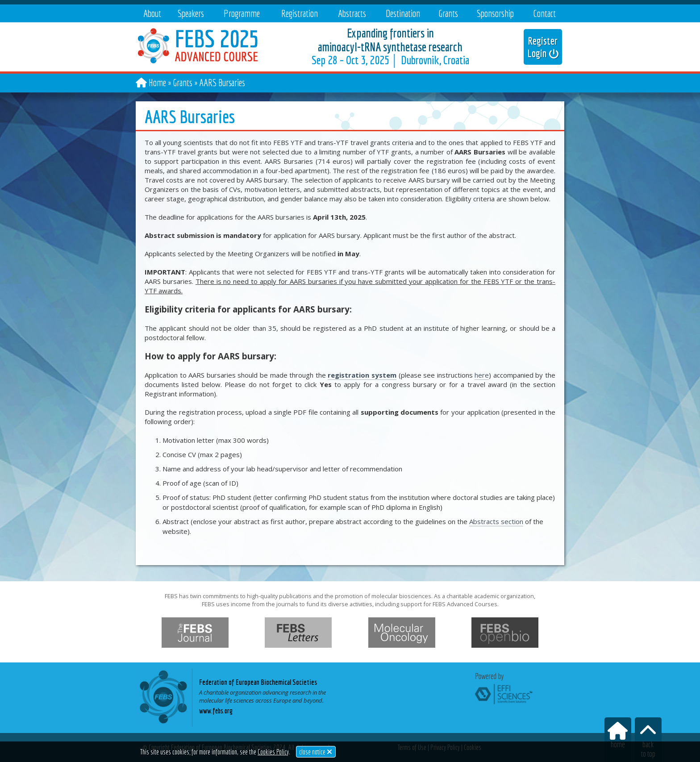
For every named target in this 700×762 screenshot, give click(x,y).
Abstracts (352, 13)
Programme (242, 13)
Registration (300, 13)
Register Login (543, 47)
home (618, 735)
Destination (403, 13)
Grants (448, 13)
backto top (648, 740)
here (482, 375)
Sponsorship (495, 13)
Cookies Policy (273, 752)
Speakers (191, 13)
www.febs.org (216, 711)
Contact (544, 13)
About (152, 13)
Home (157, 82)
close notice (316, 752)
